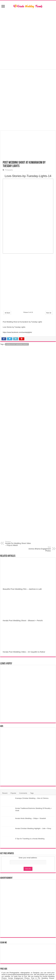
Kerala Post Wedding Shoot (17, 344)
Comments (23, 793)
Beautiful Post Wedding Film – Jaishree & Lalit (22, 589)
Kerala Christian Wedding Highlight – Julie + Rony (33, 828)
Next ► (49, 313)
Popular (13, 793)
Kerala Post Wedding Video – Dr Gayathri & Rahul (24, 652)
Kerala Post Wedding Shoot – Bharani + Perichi (23, 620)
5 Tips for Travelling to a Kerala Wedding (30, 839)
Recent (5, 793)
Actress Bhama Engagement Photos (38, 549)
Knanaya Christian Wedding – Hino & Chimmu (32, 798)
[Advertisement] (28, 283)
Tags (32, 793)
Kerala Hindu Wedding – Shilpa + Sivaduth (31, 818)
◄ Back (7, 313)
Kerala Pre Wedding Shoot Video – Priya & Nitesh (18, 544)
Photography (9, 170)
